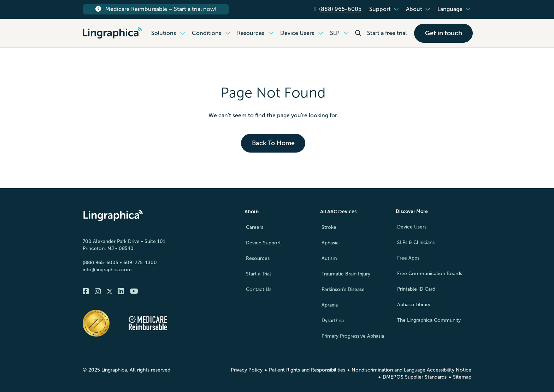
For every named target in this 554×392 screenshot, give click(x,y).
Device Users (303, 33)
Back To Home (273, 143)
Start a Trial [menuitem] (258, 274)
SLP (340, 33)
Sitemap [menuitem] (462, 377)
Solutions (169, 33)
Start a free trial (387, 33)
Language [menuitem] (450, 9)
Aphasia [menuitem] (330, 243)
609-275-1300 (140, 263)
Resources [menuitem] (258, 258)
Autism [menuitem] (329, 258)
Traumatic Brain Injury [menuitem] (346, 274)
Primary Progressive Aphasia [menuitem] (353, 336)
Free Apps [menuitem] (408, 258)
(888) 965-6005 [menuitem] (340, 9)
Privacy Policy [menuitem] (247, 370)
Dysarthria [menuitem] (333, 320)
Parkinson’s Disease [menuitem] (343, 289)
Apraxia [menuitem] (330, 305)
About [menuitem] (414, 9)
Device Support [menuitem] (263, 243)
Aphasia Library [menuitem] (414, 305)
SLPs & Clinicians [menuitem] (416, 243)
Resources (256, 33)
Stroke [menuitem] (329, 227)
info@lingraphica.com (107, 270)
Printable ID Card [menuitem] (416, 289)
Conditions (212, 33)
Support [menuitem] (380, 9)
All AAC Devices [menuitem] (338, 212)
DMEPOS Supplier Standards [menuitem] (415, 377)
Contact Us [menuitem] (259, 289)
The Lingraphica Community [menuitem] (429, 320)
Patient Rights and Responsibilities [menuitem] (307, 370)
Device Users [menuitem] (412, 227)
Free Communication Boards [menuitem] (430, 274)
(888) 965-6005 (101, 263)
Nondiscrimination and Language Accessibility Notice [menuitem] (411, 370)
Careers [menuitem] (255, 227)
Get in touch (444, 33)
